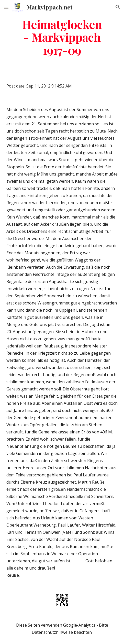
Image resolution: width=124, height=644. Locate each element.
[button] (6, 7)
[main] (62, 37)
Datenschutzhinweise (52, 632)
